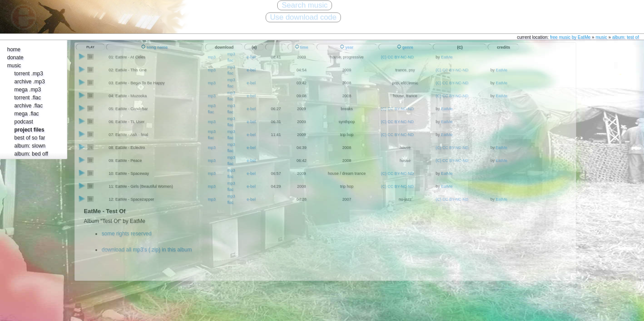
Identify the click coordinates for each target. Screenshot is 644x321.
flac (230, 60)
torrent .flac (28, 98)
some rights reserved (127, 234)
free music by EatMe (570, 37)
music (601, 37)
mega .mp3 (28, 90)
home (14, 49)
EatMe (447, 57)
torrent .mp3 (29, 74)
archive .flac (29, 106)
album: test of (625, 37)
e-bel (251, 70)
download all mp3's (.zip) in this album (147, 250)
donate (15, 58)
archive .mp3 (30, 82)
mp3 (212, 57)
